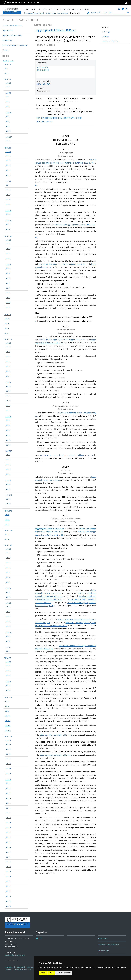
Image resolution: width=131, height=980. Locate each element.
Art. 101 (7, 721)
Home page (28, 13)
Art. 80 (8, 577)
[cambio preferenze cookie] (23, 970)
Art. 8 (8, 121)
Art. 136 (8, 906)
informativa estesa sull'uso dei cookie (112, 968)
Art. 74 (7, 539)
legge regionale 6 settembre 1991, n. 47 (56, 735)
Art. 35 (8, 298)
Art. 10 (8, 131)
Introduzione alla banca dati (12, 26)
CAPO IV (9, 137)
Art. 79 (8, 572)
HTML (39, 84)
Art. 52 (8, 401)
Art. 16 (8, 175)
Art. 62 (8, 460)
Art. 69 (8, 504)
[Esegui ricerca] (128, 12)
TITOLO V (8, 315)
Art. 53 (8, 406)
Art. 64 (8, 469)
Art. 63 (8, 465)
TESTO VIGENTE (42, 67)
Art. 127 (8, 862)
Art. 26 (8, 249)
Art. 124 (8, 847)
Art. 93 (8, 671)
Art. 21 (8, 205)
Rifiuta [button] (51, 973)
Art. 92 (8, 666)
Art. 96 (8, 690)
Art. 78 (8, 568)
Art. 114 (8, 798)
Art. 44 (8, 357)
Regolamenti (7, 40)
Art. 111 (8, 783)
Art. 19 (8, 195)
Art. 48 (8, 376)
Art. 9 (8, 126)
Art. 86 (8, 617)
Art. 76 (8, 558)
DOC (48, 84)
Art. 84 (8, 607)
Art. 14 (8, 165)
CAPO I (8, 83)
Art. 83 (8, 597)
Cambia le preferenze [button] (64, 973)
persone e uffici (94, 13)
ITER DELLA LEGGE (45, 122)
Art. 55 (8, 420)
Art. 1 (6, 68)
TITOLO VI (8, 339)
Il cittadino (85, 9)
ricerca (48, 13)
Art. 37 (8, 308)
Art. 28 (8, 259)
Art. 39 (7, 323)
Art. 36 (8, 303)
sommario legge (62, 13)
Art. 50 (8, 391)
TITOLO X (8, 658)
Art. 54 (8, 411)
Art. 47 (8, 371)
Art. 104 (8, 744)
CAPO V (8, 480)
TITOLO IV (8, 236)
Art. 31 (8, 278)
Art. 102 (7, 726)
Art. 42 (8, 347)
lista (53, 13)
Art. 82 (8, 592)
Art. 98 (7, 706)
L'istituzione (30, 9)
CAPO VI (9, 495)
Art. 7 (8, 116)
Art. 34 (8, 293)
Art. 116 (8, 808)
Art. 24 (8, 229)
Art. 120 (8, 828)
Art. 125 (8, 852)
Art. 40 (7, 328)
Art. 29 (8, 268)
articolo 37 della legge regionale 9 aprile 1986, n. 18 (74, 225)
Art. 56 (8, 425)
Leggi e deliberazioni (69, 9)
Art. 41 (7, 333)
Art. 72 (7, 525)
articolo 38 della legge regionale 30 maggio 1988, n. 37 (62, 264)
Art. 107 (8, 759)
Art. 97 (7, 701)
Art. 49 (8, 386)
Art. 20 (8, 200)
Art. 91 (8, 651)
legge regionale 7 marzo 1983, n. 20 (49, 529)
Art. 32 (8, 283)
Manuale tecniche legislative (110, 41)
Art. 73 (7, 534)
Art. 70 (7, 515)
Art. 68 (8, 499)
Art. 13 (8, 160)
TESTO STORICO (43, 70)
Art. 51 (8, 396)
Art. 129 (8, 872)
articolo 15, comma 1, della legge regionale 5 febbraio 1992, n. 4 (67, 455)
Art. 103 (7, 731)
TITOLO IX (8, 545)
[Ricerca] (114, 13)
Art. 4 (8, 97)
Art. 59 (8, 440)
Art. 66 (8, 484)
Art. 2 (6, 73)
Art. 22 (8, 214)
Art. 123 (8, 842)
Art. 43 (8, 352)
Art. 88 (8, 626)
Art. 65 (8, 474)
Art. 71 (7, 520)
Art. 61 (8, 455)
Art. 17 (8, 185)
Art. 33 (8, 288)
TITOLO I (8, 65)
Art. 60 (8, 445)
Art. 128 (8, 867)
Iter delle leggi (106, 32)
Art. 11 (8, 141)
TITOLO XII (8, 737)
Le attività (54, 9)
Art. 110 (8, 774)
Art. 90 (8, 641)
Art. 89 (8, 636)
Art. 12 (8, 156)
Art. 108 (8, 764)
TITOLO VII (8, 511)
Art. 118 (8, 818)
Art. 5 (8, 102)
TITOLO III (8, 148)
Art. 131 (8, 881)
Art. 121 (8, 832)
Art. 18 (8, 190)
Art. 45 (8, 362)
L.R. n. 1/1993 (8, 61)
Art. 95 (8, 685)
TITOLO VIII (8, 531)
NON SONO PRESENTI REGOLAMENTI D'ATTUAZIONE (59, 118)
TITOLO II (8, 79)
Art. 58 (8, 435)
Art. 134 (8, 896)
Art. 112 (8, 788)
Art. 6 (8, 106)
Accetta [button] (43, 973)
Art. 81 (8, 582)
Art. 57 (8, 430)
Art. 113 (8, 793)
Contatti (6, 50)
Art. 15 (8, 170)
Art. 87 (8, 622)
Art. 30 (8, 273)
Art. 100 (7, 716)
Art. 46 (8, 366)
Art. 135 (8, 901)
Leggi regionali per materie (12, 35)
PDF (44, 84)
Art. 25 (8, 244)
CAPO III (8, 113)
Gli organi (42, 9)
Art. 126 (8, 857)
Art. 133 (8, 891)
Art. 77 (8, 563)
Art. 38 (7, 319)
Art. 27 (8, 254)
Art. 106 (8, 754)
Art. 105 (8, 749)
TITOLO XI (8, 697)
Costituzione (105, 36)
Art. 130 (8, 877)
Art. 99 (7, 711)
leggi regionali (39, 13)
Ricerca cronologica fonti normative (15, 45)
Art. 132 (8, 886)
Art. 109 (8, 769)
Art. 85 (8, 612)
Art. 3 (8, 87)
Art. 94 (8, 675)
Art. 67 (8, 489)
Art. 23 (8, 224)
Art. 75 (8, 553)
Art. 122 (8, 837)
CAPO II (8, 93)
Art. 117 (8, 813)
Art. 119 (8, 823)
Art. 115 (8, 803)
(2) (36, 237)
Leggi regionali (8, 30)
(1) (36, 185)
